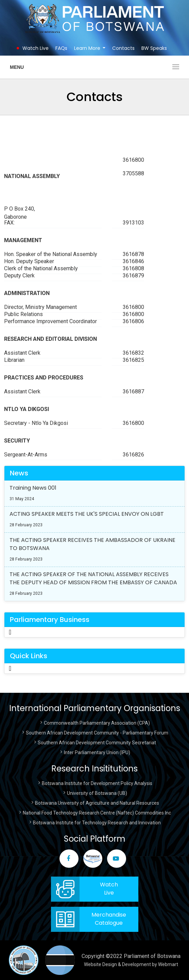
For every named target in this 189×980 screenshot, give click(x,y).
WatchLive (109, 889)
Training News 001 (33, 488)
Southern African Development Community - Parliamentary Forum (97, 733)
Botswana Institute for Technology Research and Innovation (97, 823)
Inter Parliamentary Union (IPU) (97, 752)
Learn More (87, 48)
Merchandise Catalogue (109, 919)
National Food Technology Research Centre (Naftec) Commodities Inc (97, 813)
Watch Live (36, 48)
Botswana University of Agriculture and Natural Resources (97, 803)
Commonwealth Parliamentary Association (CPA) (97, 723)
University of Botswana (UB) (97, 793)
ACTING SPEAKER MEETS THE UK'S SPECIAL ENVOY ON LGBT (87, 514)
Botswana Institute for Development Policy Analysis (97, 783)
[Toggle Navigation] (10, 632)
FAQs (61, 48)
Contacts (123, 48)
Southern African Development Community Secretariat (97, 743)
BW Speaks (154, 48)
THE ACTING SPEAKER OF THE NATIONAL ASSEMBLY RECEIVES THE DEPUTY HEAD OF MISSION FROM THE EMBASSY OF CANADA (93, 578)
